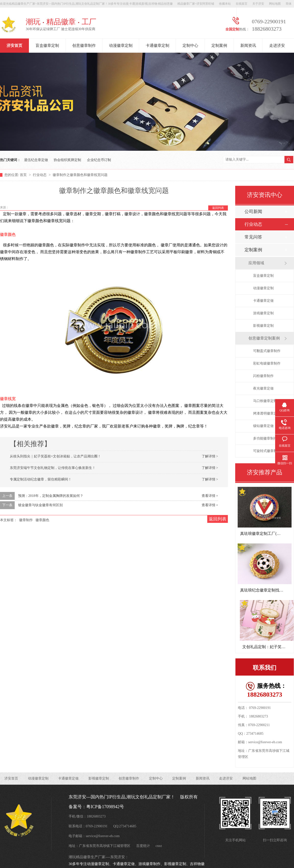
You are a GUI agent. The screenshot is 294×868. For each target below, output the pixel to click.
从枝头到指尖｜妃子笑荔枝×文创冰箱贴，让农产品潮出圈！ (55, 456)
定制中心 (190, 45)
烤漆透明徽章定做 (267, 413)
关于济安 (258, 4)
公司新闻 (253, 212)
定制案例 (219, 45)
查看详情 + (210, 496)
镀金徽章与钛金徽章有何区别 (40, 505)
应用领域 (256, 263)
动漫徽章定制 (121, 45)
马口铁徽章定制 (265, 401)
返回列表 (218, 208)
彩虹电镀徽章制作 (267, 363)
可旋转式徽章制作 (267, 451)
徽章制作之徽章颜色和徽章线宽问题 (80, 175)
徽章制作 (26, 520)
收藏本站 (225, 4)
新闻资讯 (248, 45)
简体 (289, 4)
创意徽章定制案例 (264, 338)
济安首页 (14, 45)
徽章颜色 (42, 520)
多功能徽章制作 (265, 438)
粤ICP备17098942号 (105, 807)
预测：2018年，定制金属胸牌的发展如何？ (51, 496)
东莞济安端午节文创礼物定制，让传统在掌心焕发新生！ (53, 468)
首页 (24, 175)
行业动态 (40, 175)
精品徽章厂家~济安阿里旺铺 (196, 4)
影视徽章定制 (263, 326)
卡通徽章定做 (263, 301)
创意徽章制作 (84, 45)
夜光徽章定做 (263, 388)
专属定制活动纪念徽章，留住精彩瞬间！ (41, 479)
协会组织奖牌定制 (67, 160)
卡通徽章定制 (158, 45)
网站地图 (275, 4)
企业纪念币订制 (99, 160)
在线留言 (242, 4)
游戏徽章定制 (263, 313)
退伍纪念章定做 (36, 160)
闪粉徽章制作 (263, 376)
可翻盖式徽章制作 (267, 351)
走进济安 (277, 45)
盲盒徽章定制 (47, 45)
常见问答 (253, 237)
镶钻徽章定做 (263, 426)
